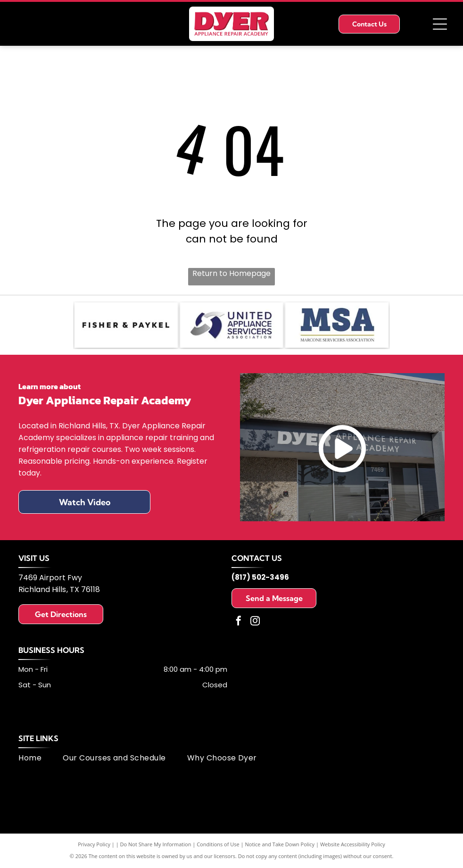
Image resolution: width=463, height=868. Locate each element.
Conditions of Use (218, 846)
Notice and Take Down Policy (280, 846)
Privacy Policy (94, 846)
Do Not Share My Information (156, 846)
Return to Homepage (231, 273)
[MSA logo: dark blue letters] (337, 326)
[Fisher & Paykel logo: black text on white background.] (126, 326)
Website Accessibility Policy (353, 846)
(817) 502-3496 (260, 579)
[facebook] (239, 623)
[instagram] (255, 623)
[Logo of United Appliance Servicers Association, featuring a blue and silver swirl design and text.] (232, 326)
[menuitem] (41, 759)
